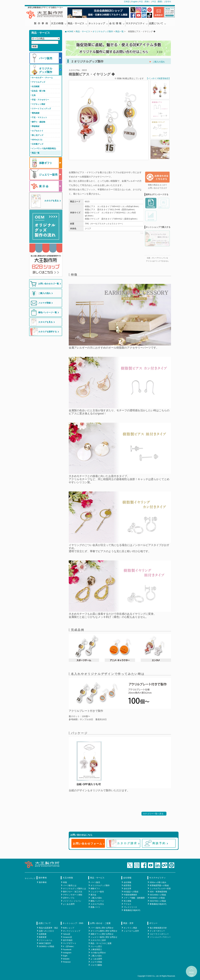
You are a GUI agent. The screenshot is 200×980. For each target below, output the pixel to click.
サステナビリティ (137, 23)
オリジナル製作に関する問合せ (104, 931)
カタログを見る (97, 904)
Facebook (67, 950)
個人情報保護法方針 (158, 928)
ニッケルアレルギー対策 (160, 889)
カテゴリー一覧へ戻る (153, 814)
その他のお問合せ (98, 953)
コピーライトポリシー (159, 934)
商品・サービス (77, 23)
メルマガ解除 (96, 965)
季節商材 (36, 126)
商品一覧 (36, 153)
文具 (34, 95)
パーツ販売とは (70, 885)
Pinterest (67, 962)
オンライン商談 (130, 928)
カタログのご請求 (98, 940)
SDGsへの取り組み (158, 882)
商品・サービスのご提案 (101, 943)
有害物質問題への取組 (159, 885)
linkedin (66, 959)
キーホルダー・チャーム (42, 78)
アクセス (127, 904)
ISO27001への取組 (158, 901)
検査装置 (43, 937)
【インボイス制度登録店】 (158, 78)
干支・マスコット (39, 117)
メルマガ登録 (96, 962)
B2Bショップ (69, 928)
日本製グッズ (38, 144)
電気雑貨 (36, 113)
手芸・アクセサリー (40, 100)
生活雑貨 (36, 86)
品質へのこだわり (47, 931)
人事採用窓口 (96, 950)
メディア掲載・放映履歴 (134, 898)
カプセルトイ (38, 131)
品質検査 (43, 934)
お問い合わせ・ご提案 (100, 923)
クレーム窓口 (96, 946)
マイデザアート (70, 943)
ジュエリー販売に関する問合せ (104, 937)
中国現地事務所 (130, 895)
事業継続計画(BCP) (132, 910)
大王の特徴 (59, 23)
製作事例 (42, 23)
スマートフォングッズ (41, 109)
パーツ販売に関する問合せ (102, 928)
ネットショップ (98, 23)
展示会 (93, 895)
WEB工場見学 (45, 943)
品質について (157, 23)
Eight (65, 956)
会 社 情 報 (117, 23)
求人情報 (127, 901)
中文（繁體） (158, 2)
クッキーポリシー (157, 931)
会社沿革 (127, 889)
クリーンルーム (46, 940)
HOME (69, 31)
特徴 (65, 882)
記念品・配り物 (38, 91)
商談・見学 (128, 923)
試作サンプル (69, 898)
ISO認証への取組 (131, 892)
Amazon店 (67, 937)
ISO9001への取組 (157, 898)
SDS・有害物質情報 (158, 892)
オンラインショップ (72, 931)
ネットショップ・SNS (73, 923)
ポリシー (153, 923)
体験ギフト (95, 889)
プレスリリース (130, 907)
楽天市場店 (68, 940)
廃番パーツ (95, 907)
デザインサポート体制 (73, 895)
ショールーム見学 (131, 931)
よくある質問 (69, 904)
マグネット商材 (38, 104)
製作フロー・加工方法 (73, 892)
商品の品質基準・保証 (48, 928)
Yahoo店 (67, 934)
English (134, 2)
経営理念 (127, 885)
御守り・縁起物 (38, 122)
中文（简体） (145, 2)
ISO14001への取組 (158, 895)
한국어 (168, 2)
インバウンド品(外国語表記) (44, 148)
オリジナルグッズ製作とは (74, 889)
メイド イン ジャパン (72, 901)
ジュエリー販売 (97, 892)
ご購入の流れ (159, 62)
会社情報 (127, 878)
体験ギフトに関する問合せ (102, 934)
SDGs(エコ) (37, 140)
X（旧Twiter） (69, 946)
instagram (67, 953)
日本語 (127, 2)
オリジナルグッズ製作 (103, 31)
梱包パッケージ (97, 901)
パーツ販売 (95, 882)
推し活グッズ (38, 135)
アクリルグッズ (38, 82)
